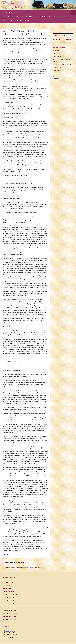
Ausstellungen (40, 17)
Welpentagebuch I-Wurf (10, 607)
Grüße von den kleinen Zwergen (62, 64)
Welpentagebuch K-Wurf (10, 613)
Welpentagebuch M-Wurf (10, 619)
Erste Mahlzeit (57, 70)
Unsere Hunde (15, 17)
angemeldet (14, 567)
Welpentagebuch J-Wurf (10, 610)
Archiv (55, 77)
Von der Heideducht (10, 12)
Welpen (23, 17)
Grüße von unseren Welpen (11, 595)
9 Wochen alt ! (57, 50)
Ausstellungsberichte (9, 591)
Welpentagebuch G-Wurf (10, 601)
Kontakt (5, 21)
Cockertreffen (51, 17)
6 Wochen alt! (57, 56)
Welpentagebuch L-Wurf (10, 616)
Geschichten (62, 17)
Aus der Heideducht (9, 588)
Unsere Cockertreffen (9, 598)
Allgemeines (6, 585)
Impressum (12, 21)
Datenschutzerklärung (24, 21)
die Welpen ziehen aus (59, 47)
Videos (30, 17)
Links (70, 17)
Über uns (5, 17)
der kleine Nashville (58, 67)
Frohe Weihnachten (58, 44)
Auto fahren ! (57, 53)
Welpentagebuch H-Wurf (10, 604)
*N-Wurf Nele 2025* (9, 582)
